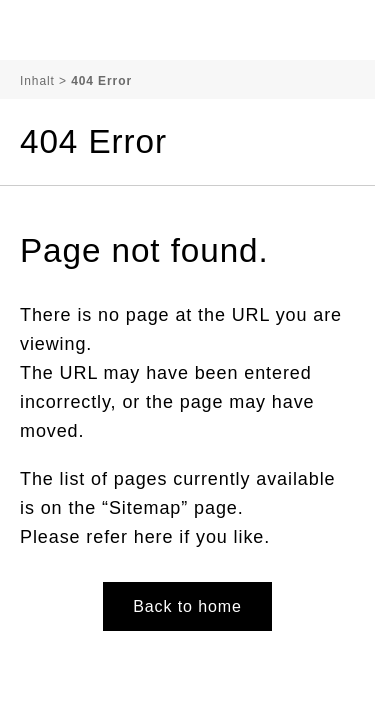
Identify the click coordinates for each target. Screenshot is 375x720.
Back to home (187, 606)
